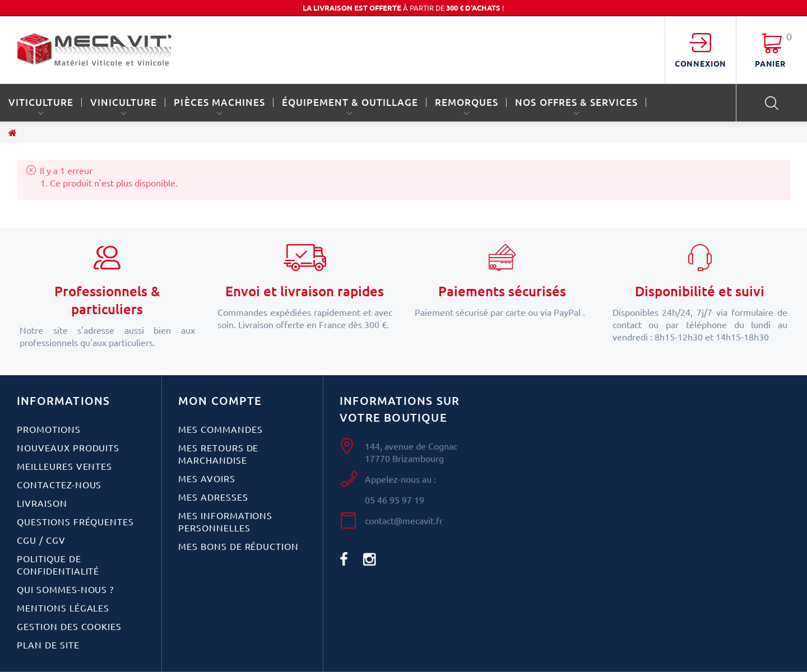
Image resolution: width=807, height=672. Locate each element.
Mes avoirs (207, 478)
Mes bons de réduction (238, 546)
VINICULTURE (124, 102)
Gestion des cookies (69, 626)
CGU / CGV (41, 540)
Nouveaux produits (68, 447)
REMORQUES (467, 102)
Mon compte (220, 400)
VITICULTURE (41, 102)
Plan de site (48, 645)
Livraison (42, 503)
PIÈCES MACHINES (219, 102)
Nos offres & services (576, 102)
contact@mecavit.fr (404, 520)
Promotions (49, 429)
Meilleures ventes (64, 466)
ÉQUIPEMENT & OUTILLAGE (350, 102)
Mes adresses (213, 497)
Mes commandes (220, 429)
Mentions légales (63, 608)
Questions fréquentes (75, 521)
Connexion (701, 63)
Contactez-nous (59, 484)
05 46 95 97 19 (395, 500)
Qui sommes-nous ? (65, 589)
